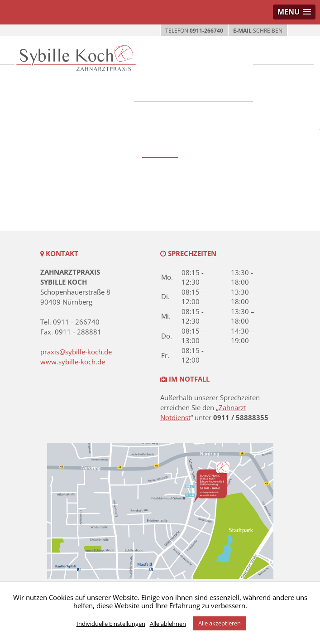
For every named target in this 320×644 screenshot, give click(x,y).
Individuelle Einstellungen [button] (111, 624)
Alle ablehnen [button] (168, 624)
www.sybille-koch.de (73, 362)
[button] (294, 12)
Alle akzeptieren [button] (220, 623)
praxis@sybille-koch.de (76, 352)
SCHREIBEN (258, 31)
